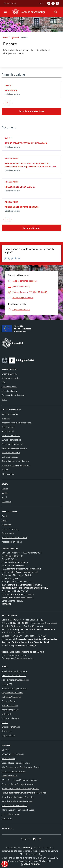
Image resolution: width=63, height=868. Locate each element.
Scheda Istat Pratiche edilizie (14, 806)
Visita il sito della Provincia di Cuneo (17, 801)
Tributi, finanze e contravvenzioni (16, 465)
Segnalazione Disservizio (12, 693)
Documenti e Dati (9, 387)
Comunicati (6, 501)
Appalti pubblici (8, 427)
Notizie (5, 489)
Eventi (4, 516)
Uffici (8, 85)
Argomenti (15, 37)
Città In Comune (31, 854)
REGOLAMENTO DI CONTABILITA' (20, 187)
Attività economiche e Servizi (14, 537)
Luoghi (5, 520)
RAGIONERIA (11, 90)
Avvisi (8, 138)
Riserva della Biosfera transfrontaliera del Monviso (24, 793)
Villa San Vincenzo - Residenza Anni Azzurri (21, 767)
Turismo (5, 470)
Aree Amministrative (11, 378)
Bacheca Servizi (8, 701)
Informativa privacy (10, 710)
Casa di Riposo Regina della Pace (16, 763)
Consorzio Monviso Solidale (14, 771)
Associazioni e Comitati (12, 542)
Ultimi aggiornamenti (11, 727)
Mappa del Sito (8, 735)
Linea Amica (7, 818)
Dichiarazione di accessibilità (14, 675)
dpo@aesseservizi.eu (17, 655)
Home (6, 37)
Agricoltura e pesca (10, 414)
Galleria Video (8, 533)
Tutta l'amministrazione (32, 111)
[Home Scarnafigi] (27, 12)
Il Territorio (6, 525)
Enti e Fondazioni (9, 391)
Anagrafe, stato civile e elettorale (16, 423)
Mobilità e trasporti (10, 457)
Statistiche (6, 731)
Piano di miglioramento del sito (15, 680)
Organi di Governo (9, 374)
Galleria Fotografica (10, 529)
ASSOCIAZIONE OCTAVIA (13, 754)
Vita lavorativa (8, 474)
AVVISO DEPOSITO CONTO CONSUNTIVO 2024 (26, 143)
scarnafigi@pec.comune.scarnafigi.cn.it (24, 569)
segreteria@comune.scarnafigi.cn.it (23, 572)
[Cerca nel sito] (56, 12)
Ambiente (6, 418)
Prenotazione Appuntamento (14, 688)
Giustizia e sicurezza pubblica (14, 448)
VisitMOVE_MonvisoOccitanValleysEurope (20, 788)
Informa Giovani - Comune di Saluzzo (18, 810)
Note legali (6, 714)
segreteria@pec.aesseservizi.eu (19, 658)
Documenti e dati (32, 228)
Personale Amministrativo (13, 395)
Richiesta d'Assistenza (11, 697)
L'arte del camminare (11, 814)
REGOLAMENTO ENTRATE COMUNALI (22, 207)
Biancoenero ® (14, 861)
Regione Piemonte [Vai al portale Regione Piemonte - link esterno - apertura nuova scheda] (10, 3)
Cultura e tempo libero (11, 440)
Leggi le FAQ (7, 684)
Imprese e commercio (11, 453)
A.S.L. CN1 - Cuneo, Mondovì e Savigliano (20, 780)
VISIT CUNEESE (8, 759)
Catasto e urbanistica (11, 435)
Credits (5, 722)
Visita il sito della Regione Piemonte (17, 797)
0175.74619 (11, 559)
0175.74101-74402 (14, 556)
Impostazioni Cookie (10, 718)
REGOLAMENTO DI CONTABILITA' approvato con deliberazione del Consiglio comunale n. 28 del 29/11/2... (31, 165)
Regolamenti (12, 158)
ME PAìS (5, 750)
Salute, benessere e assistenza (15, 461)
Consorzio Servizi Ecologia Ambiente (17, 784)
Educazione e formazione (13, 444)
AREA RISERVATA (30, 864)
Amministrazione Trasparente (14, 671)
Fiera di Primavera (9, 776)
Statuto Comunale (10, 705)
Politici (4, 399)
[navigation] (5, 12)
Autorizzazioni (8, 431)
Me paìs (5, 493)
